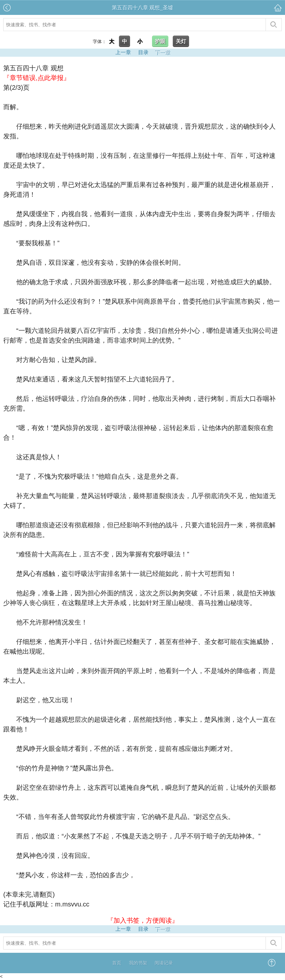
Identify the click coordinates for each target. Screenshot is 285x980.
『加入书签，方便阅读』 (143, 920)
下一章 (162, 52)
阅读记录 (164, 963)
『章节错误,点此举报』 (37, 78)
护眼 (160, 41)
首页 (117, 963)
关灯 (181, 41)
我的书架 (138, 963)
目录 (143, 52)
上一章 (123, 52)
